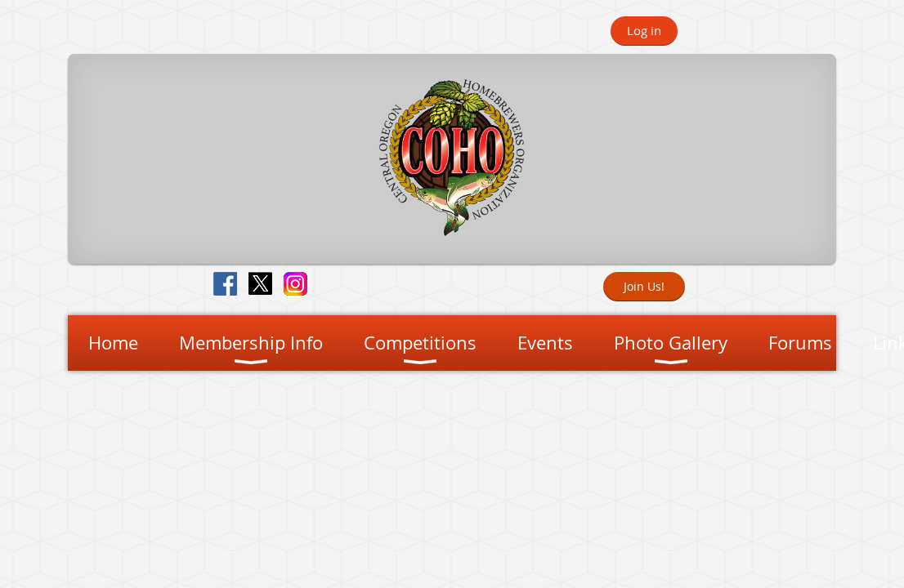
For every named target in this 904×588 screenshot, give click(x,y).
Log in (644, 30)
